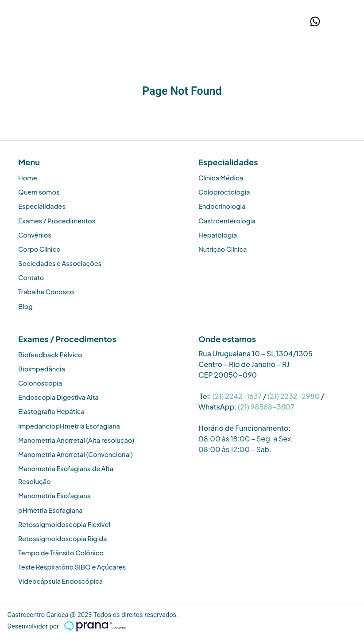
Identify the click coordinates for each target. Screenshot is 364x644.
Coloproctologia (224, 192)
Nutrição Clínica (223, 249)
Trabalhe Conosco (46, 292)
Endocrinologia (222, 206)
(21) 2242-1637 (237, 396)
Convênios (35, 235)
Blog (25, 306)
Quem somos (39, 192)
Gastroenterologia (227, 221)
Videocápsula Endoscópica (60, 581)
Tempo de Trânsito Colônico (61, 553)
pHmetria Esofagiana (50, 510)
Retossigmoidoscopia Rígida (62, 539)
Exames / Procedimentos (57, 221)
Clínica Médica (221, 178)
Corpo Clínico (39, 249)
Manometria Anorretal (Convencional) (76, 454)
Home (28, 178)
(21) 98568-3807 (266, 407)
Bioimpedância (42, 369)
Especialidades (42, 206)
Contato (31, 277)
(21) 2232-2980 (294, 396)
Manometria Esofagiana (54, 496)
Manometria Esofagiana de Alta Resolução (66, 475)
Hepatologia (218, 235)
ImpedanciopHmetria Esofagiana (69, 426)
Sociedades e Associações (60, 263)
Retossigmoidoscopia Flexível (64, 524)
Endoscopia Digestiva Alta (58, 397)
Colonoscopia (40, 383)
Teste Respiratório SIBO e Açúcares (72, 567)
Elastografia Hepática (51, 411)
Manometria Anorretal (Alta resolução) (76, 440)
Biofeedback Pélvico (50, 355)
